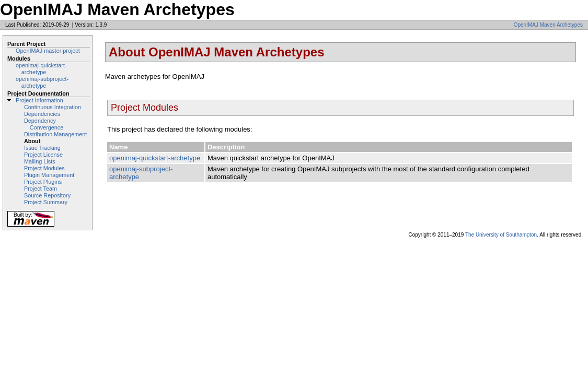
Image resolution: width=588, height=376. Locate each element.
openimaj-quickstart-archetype (41, 69)
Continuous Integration (53, 107)
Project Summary (46, 202)
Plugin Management (49, 175)
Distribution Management (55, 134)
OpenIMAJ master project (48, 51)
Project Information (39, 100)
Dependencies (42, 114)
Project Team (41, 189)
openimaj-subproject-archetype (42, 82)
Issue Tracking (42, 148)
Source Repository (47, 195)
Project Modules (44, 168)
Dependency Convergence (44, 124)
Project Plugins (43, 182)
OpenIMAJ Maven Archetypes (548, 25)
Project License (43, 155)
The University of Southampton (501, 235)
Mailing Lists (40, 161)
